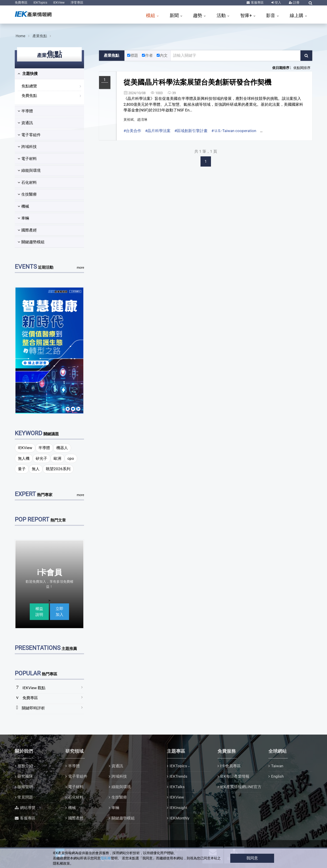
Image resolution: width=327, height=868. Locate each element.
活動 (222, 15)
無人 (36, 469)
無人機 (24, 458)
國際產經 (27, 230)
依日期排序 (281, 68)
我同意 (252, 858)
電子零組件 (29, 135)
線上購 (297, 15)
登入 (278, 2)
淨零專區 (77, 2)
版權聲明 (25, 787)
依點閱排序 (302, 68)
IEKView (59, 2)
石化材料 (27, 182)
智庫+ (247, 15)
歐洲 (57, 458)
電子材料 (27, 159)
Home (20, 36)
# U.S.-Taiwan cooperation (234, 131)
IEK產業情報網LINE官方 (241, 787)
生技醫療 (27, 194)
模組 (151, 15)
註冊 (296, 2)
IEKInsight (178, 808)
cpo (71, 458)
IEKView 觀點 (34, 688)
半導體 (25, 111)
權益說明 (39, 612)
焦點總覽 (29, 86)
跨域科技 (27, 147)
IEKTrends (178, 776)
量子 (22, 469)
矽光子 (41, 458)
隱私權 (106, 858)
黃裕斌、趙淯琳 (135, 120)
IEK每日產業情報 (235, 776)
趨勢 (198, 15)
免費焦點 (29, 96)
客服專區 (257, 2)
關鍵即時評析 (33, 708)
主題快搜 (28, 74)
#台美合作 (132, 131)
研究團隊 (25, 776)
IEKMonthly (180, 818)
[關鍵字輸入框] (236, 56)
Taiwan (277, 766)
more (80, 268)
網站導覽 (28, 808)
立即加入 (59, 612)
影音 (271, 15)
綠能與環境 (29, 170)
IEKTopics (40, 2)
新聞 (175, 15)
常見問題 (25, 797)
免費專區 (21, 2)
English (277, 776)
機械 (23, 206)
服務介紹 (25, 766)
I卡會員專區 (230, 766)
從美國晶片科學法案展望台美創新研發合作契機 (197, 82)
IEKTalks (177, 787)
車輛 (23, 218)
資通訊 (25, 123)
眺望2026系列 (58, 469)
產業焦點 (40, 36)
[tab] (49, 74)
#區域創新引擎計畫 (191, 131)
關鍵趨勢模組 (31, 242)
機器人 (62, 448)
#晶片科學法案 (158, 131)
